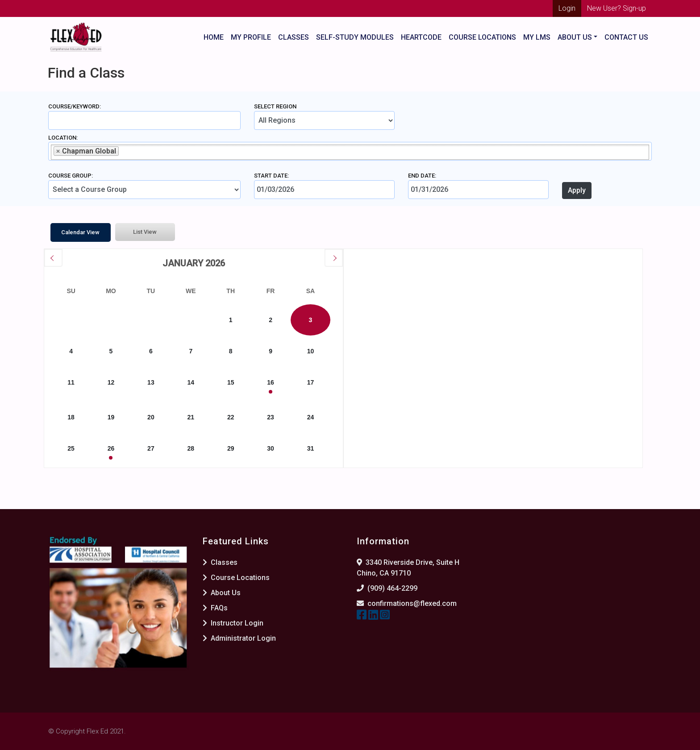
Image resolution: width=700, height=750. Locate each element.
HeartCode (421, 37)
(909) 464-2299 (392, 588)
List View (145, 232)
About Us (222, 593)
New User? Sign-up (617, 8)
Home (214, 37)
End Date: (422, 176)
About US (575, 37)
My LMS (537, 37)
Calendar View (80, 232)
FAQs (215, 608)
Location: (63, 138)
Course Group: (71, 176)
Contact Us (626, 37)
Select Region (275, 106)
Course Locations (482, 37)
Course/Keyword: (75, 106)
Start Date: (271, 176)
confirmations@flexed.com (412, 603)
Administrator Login (239, 638)
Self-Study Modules (355, 37)
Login (567, 8)
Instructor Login (233, 623)
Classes (294, 37)
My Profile (251, 37)
